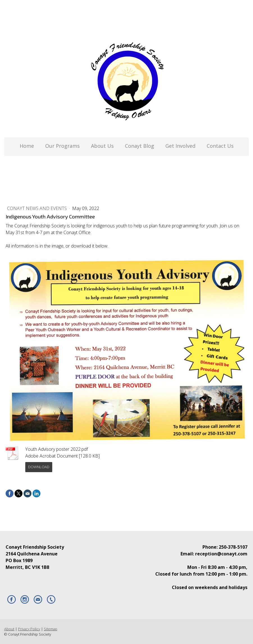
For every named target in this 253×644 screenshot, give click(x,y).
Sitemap (51, 629)
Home (27, 146)
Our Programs (62, 146)
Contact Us (220, 146)
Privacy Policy (29, 629)
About (9, 629)
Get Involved (180, 146)
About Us (102, 146)
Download (39, 467)
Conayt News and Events (37, 208)
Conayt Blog (140, 146)
